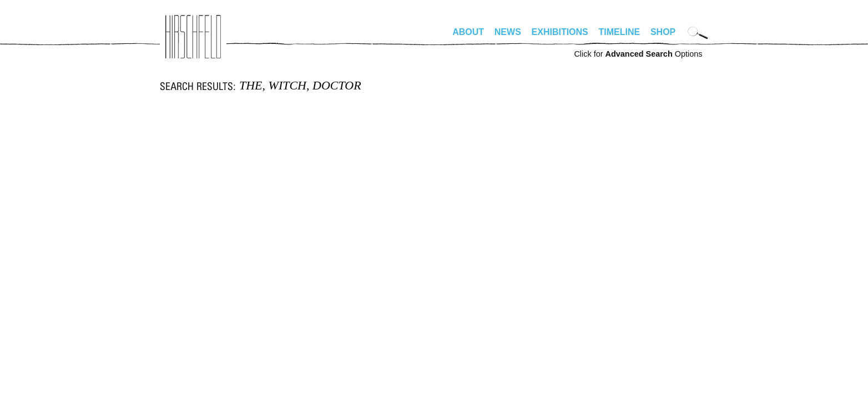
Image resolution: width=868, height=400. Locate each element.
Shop (663, 32)
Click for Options (638, 54)
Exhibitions (560, 32)
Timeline (620, 32)
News (508, 32)
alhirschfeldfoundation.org (193, 37)
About (468, 32)
